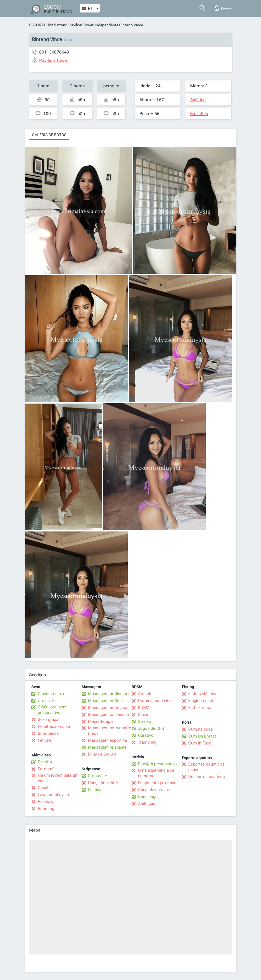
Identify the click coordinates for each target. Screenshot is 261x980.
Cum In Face (200, 743)
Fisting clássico (203, 694)
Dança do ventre (103, 783)
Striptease (97, 776)
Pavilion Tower (81, 25)
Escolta (45, 762)
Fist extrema (200, 708)
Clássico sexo (51, 694)
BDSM (144, 708)
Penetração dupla (54, 726)
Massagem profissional (110, 694)
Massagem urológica (108, 708)
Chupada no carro (154, 790)
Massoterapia (101, 721)
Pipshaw (46, 802)
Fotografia (47, 769)
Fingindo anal (201, 701)
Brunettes (199, 114)
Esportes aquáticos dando (206, 767)
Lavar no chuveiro (54, 795)
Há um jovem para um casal (58, 778)
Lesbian (95, 790)
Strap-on (146, 721)
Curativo (146, 735)
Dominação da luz (155, 701)
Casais (44, 788)
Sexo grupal (49, 720)
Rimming (46, 809)
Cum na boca (200, 729)
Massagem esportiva (107, 740)
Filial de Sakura (102, 754)
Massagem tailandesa (108, 715)
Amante (145, 694)
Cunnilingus (149, 797)
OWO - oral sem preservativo (52, 710)
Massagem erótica (105, 701)
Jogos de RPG (151, 728)
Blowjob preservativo (157, 764)
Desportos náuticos (207, 777)
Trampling (147, 742)
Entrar (223, 8)
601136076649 (54, 52)
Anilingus (147, 804)
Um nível (46, 701)
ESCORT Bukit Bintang (48, 25)
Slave (143, 715)
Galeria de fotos (49, 135)
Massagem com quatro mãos (110, 731)
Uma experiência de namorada (156, 773)
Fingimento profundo (157, 783)
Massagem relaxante (107, 747)
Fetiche (45, 740)
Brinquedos (48, 733)
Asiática (198, 100)
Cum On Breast (202, 736)
